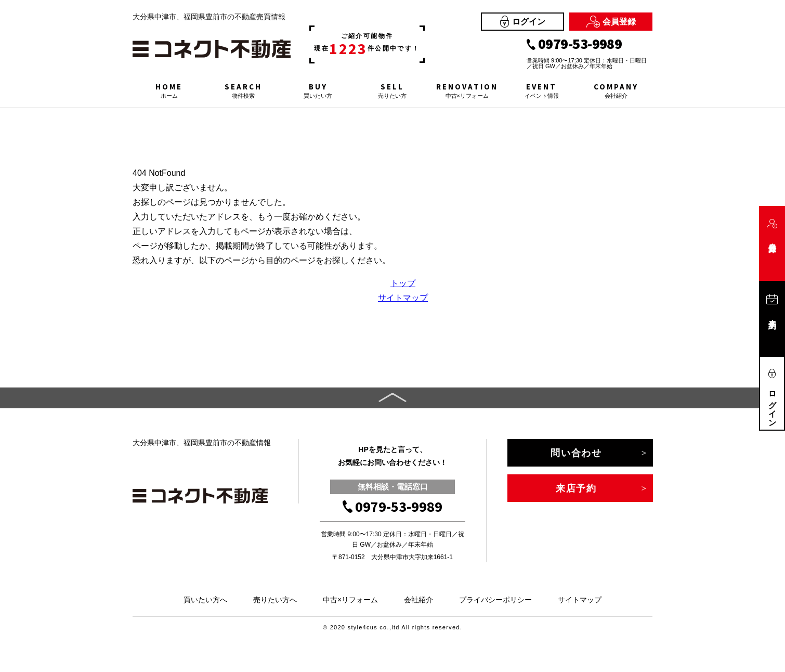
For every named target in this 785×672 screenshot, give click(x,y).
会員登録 (611, 22)
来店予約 (576, 488)
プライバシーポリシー (495, 600)
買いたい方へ (205, 600)
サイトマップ (403, 298)
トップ (403, 283)
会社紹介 (418, 600)
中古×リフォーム (350, 600)
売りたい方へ (275, 600)
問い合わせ (576, 453)
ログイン (523, 22)
